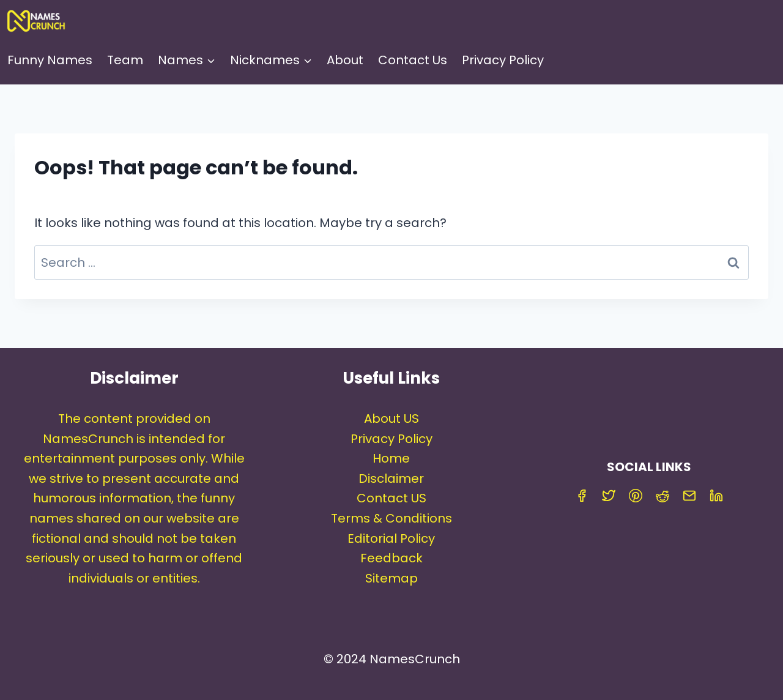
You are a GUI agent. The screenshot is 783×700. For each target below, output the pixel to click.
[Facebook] (582, 496)
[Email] (689, 496)
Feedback (391, 558)
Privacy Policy (503, 60)
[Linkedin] (716, 496)
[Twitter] (609, 496)
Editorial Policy (391, 538)
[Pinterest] (636, 496)
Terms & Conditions (391, 518)
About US (391, 419)
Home (391, 458)
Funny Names (50, 60)
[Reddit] (662, 496)
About (345, 60)
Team (125, 60)
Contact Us (413, 60)
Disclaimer (391, 478)
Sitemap (391, 578)
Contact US (391, 498)
